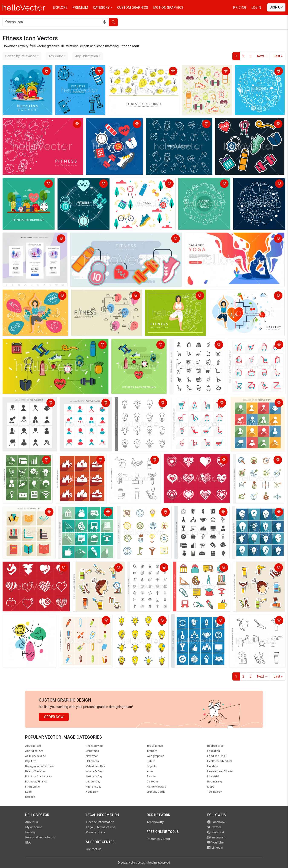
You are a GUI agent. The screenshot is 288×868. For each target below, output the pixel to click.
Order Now (54, 717)
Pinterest (216, 832)
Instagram (216, 837)
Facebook (216, 822)
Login (256, 8)
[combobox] (22, 56)
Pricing (240, 8)
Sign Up (276, 7)
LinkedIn (215, 848)
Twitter (214, 827)
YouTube (215, 842)
